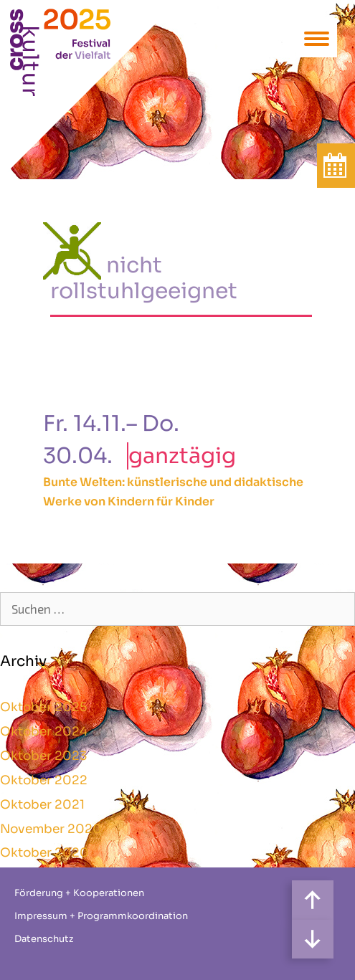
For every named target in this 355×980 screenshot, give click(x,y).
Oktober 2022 (44, 780)
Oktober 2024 (44, 732)
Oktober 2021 (42, 805)
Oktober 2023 (43, 756)
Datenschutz (44, 939)
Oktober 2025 (44, 707)
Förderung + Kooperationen (79, 893)
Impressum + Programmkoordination (101, 916)
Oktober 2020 (44, 853)
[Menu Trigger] (317, 38)
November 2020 (51, 829)
